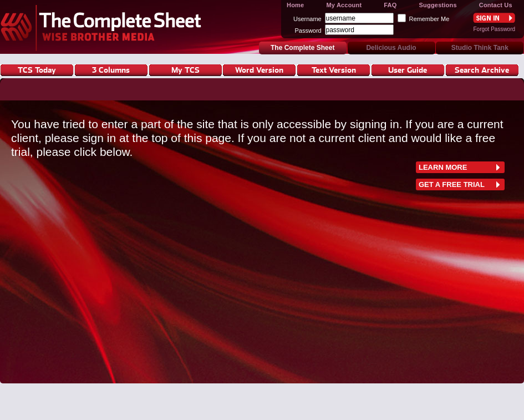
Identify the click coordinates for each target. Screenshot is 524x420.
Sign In (494, 18)
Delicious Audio (391, 48)
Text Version (334, 70)
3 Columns (111, 70)
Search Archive (482, 70)
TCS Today (37, 70)
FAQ (390, 5)
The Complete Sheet (104, 27)
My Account (344, 5)
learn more (443, 167)
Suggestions (438, 5)
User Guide (408, 70)
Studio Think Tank (480, 48)
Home (295, 5)
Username (307, 19)
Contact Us (496, 5)
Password (308, 31)
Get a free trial (452, 184)
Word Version (259, 70)
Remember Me (429, 19)
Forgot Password (494, 29)
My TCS (185, 70)
